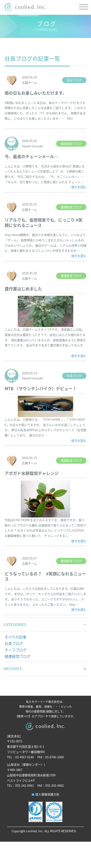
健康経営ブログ (18, 656)
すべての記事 (15, 637)
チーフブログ (16, 650)
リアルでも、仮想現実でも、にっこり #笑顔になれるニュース (44, 223)
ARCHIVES (13, 668)
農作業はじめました (23, 289)
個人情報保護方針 (47, 794)
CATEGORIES (15, 624)
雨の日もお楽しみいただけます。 (36, 93)
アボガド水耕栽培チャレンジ (32, 473)
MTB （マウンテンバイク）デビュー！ (41, 389)
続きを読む (79, 187)
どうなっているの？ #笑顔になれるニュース (45, 576)
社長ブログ (14, 643)
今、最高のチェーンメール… (31, 156)
